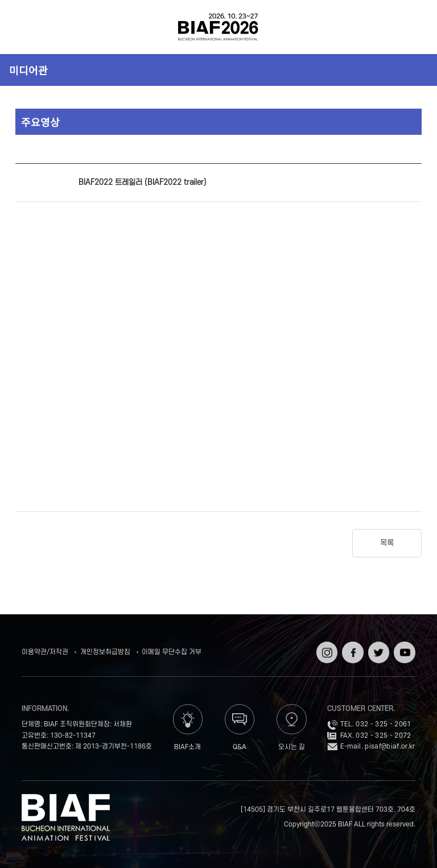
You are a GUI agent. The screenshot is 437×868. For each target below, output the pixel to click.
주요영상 (40, 122)
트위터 (378, 645)
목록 (387, 543)
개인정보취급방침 (105, 652)
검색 (412, 27)
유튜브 (403, 645)
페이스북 (351, 649)
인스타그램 (326, 649)
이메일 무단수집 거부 (172, 652)
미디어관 (28, 70)
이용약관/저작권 (45, 652)
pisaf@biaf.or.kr (390, 747)
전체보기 (25, 27)
